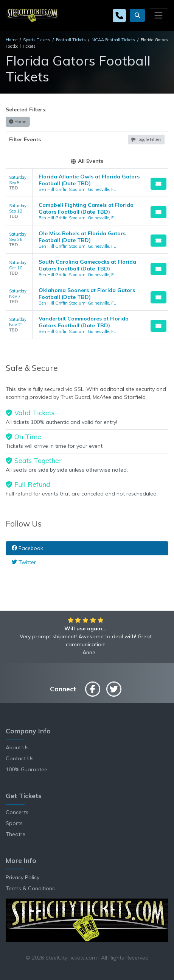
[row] (87, 183)
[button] (137, 15)
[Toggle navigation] (158, 15)
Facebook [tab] (27, 548)
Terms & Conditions (30, 888)
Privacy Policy (23, 877)
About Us (17, 747)
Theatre (16, 834)
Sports (14, 823)
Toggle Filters (146, 139)
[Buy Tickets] (158, 184)
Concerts (17, 812)
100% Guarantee (26, 769)
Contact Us (20, 758)
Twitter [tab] (24, 562)
